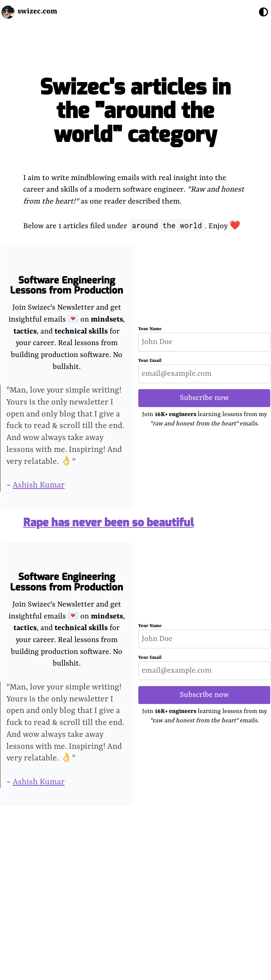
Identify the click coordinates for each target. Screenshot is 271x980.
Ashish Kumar (39, 485)
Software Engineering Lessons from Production (67, 286)
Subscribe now (204, 398)
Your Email (150, 361)
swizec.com (37, 11)
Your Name (150, 329)
